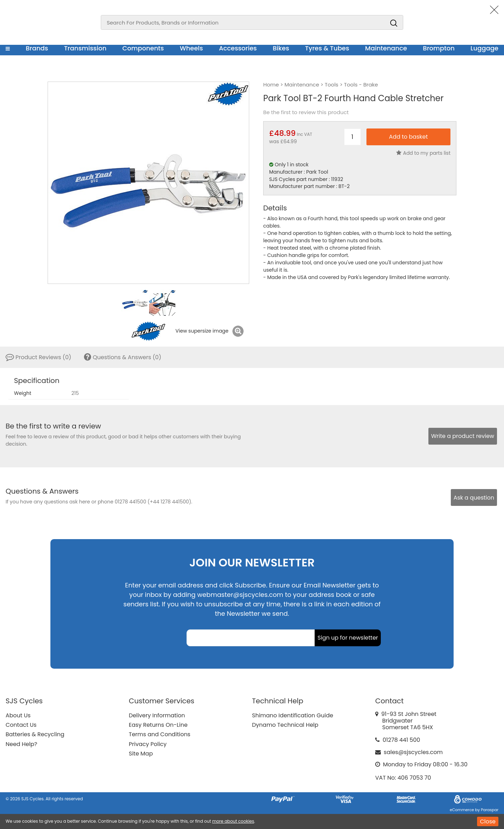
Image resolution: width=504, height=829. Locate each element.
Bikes (281, 48)
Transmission (85, 48)
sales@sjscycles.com (413, 752)
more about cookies (233, 821)
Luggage (484, 48)
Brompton (439, 48)
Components (143, 48)
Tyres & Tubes (327, 48)
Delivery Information (157, 715)
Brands (37, 48)
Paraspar (490, 810)
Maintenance (386, 48)
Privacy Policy (148, 744)
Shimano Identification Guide (293, 715)
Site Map (141, 754)
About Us (18, 715)
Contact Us (21, 725)
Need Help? (21, 744)
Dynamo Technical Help (285, 725)
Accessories (238, 48)
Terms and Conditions (160, 734)
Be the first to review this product (306, 112)
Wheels (191, 48)
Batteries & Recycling (35, 734)
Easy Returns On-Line (158, 725)
